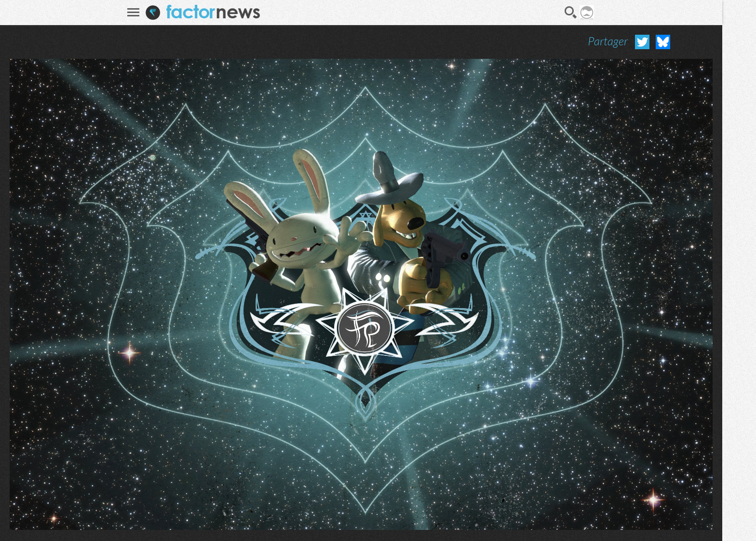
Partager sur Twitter (642, 42)
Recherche (571, 13)
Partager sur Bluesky (663, 42)
